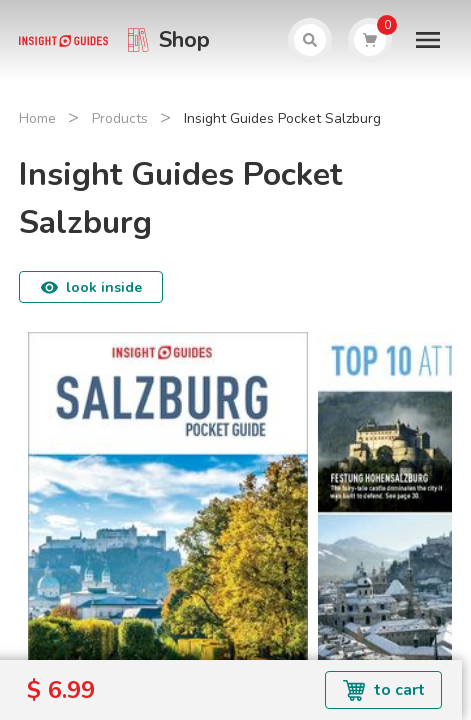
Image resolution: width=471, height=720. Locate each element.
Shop (184, 40)
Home (37, 118)
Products (120, 118)
